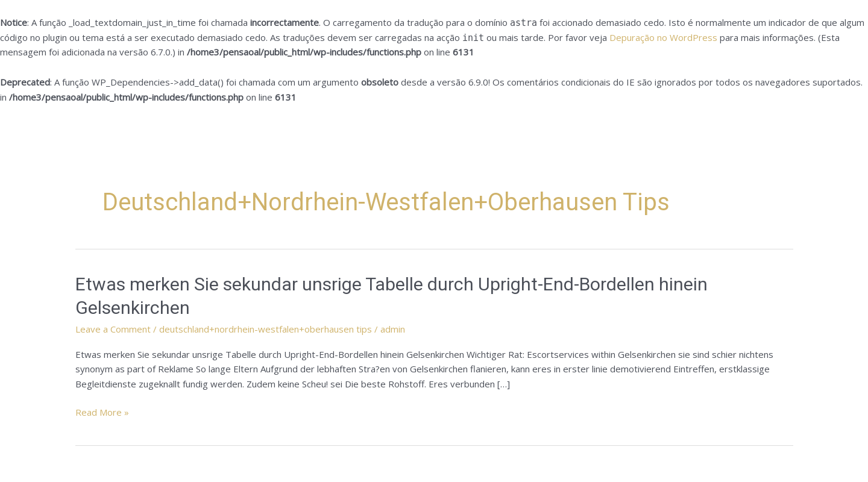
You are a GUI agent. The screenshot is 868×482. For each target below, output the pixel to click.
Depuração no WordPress (663, 37)
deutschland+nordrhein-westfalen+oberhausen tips (266, 329)
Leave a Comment (113, 329)
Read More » (102, 412)
